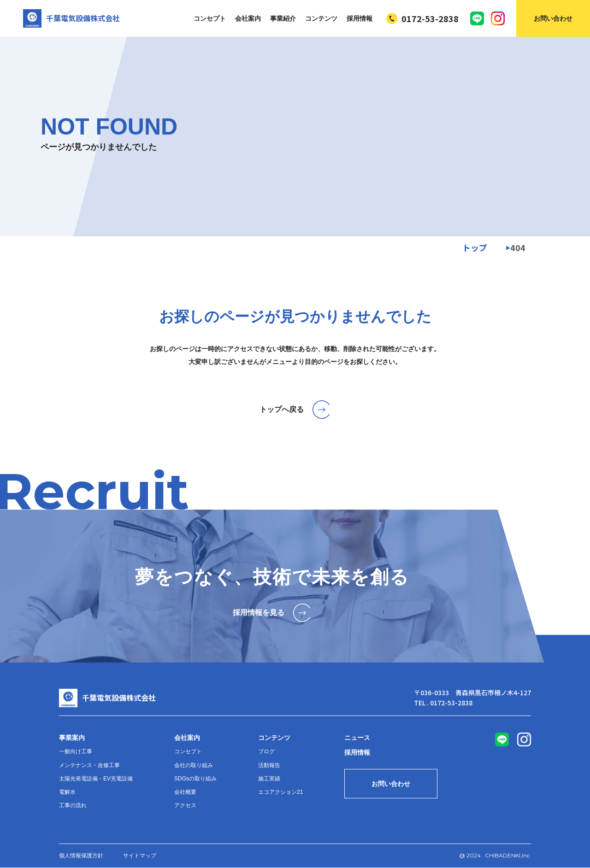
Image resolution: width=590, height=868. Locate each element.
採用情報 (360, 18)
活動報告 (269, 765)
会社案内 (248, 18)
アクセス (185, 805)
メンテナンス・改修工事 (89, 765)
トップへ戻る (295, 410)
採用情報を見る (272, 613)
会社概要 (185, 792)
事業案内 (72, 738)
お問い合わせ (553, 18)
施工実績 (269, 779)
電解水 (67, 792)
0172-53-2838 (422, 18)
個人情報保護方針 (81, 856)
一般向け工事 (76, 751)
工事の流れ (73, 805)
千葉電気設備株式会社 (71, 18)
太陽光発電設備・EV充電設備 (96, 779)
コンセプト (210, 18)
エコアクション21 (280, 792)
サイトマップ (140, 856)
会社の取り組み (194, 765)
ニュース (357, 738)
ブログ (266, 751)
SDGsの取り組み (195, 779)
